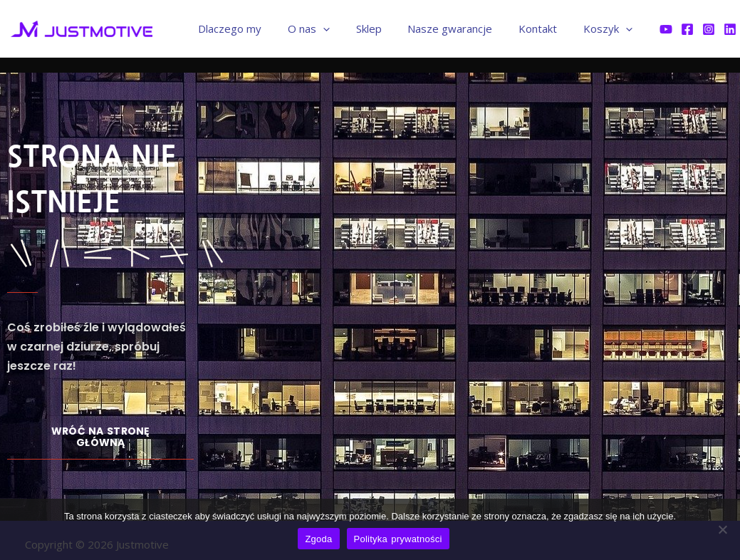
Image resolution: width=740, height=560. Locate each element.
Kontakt (545, 28)
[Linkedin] (730, 29)
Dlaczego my (256, 28)
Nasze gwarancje (462, 28)
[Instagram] (709, 29)
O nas (330, 28)
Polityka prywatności (398, 539)
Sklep (385, 28)
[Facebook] (687, 29)
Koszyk (610, 28)
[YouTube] (666, 29)
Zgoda (318, 539)
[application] (344, 28)
